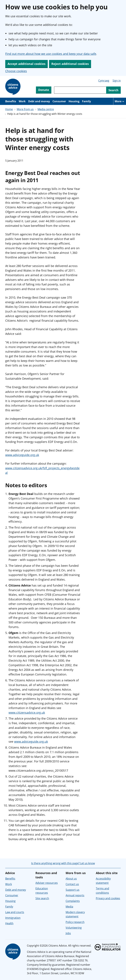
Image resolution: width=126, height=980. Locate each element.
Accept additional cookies (26, 64)
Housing (74, 101)
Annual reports (75, 895)
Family (86, 101)
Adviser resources (47, 883)
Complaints (73, 901)
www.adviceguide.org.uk (22, 455)
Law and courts (15, 912)
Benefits (11, 101)
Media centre (46, 109)
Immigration (13, 918)
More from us (25, 109)
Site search (42, 898)
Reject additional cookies (70, 64)
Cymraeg (104, 81)
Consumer (59, 101)
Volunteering (74, 928)
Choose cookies (16, 71)
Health (9, 923)
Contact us (72, 884)
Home (9, 109)
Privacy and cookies (108, 898)
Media (69, 907)
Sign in (117, 81)
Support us (73, 890)
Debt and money (39, 101)
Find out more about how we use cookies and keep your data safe (51, 54)
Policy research (75, 922)
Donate (44, 90)
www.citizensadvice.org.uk (27, 713)
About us (71, 879)
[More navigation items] (120, 101)
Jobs (68, 933)
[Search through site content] (80, 90)
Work (22, 101)
